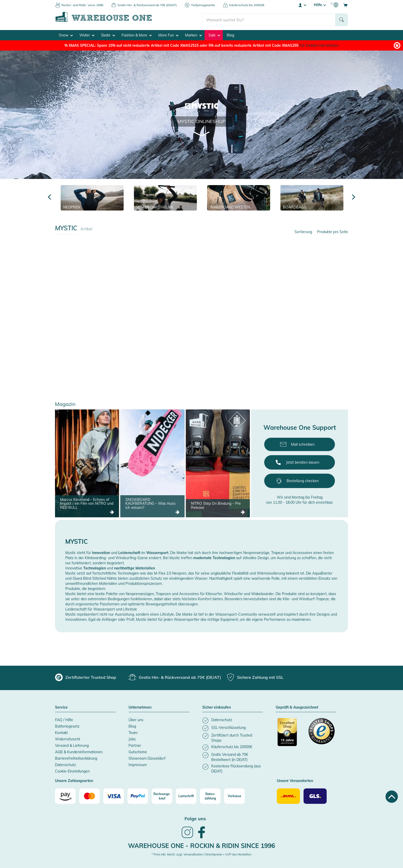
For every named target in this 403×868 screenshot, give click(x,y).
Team (133, 731)
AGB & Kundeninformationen (79, 751)
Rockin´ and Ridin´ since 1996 (82, 5)
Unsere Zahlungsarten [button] (74, 780)
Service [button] (61, 706)
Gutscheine (138, 751)
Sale (214, 34)
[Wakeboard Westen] (239, 196)
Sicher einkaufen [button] (217, 706)
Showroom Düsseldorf (147, 757)
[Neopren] (92, 196)
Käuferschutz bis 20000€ (247, 5)
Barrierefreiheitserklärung (76, 757)
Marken (193, 34)
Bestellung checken (303, 480)
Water (87, 34)
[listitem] (233, 719)
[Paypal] (138, 795)
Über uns (136, 719)
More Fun (168, 34)
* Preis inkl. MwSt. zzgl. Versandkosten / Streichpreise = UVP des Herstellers (201, 853)
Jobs (132, 738)
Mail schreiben (303, 443)
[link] (187, 836)
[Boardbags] (312, 196)
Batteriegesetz (67, 725)
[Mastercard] (89, 795)
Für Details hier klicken (319, 44)
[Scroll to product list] (202, 132)
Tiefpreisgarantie (203, 5)
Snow (66, 34)
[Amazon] (65, 795)
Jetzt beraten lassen (303, 461)
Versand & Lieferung (72, 744)
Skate (108, 34)
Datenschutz (65, 764)
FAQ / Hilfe (64, 719)
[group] (86, 676)
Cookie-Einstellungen (72, 770)
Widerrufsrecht (68, 738)
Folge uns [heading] (195, 817)
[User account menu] (302, 5)
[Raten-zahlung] (210, 795)
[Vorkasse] (234, 795)
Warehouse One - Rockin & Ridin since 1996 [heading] (201, 844)
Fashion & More (137, 34)
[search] (269, 18)
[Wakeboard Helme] (165, 196)
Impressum (138, 764)
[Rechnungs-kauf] (162, 795)
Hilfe (320, 5)
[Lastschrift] (186, 795)
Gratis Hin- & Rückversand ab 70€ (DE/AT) (147, 5)
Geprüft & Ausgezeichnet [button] (297, 706)
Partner (135, 744)
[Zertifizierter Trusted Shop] (291, 733)
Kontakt (61, 731)
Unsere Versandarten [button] (295, 780)
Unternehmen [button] (140, 706)
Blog (230, 34)
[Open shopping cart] (345, 5)
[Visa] (114, 795)
